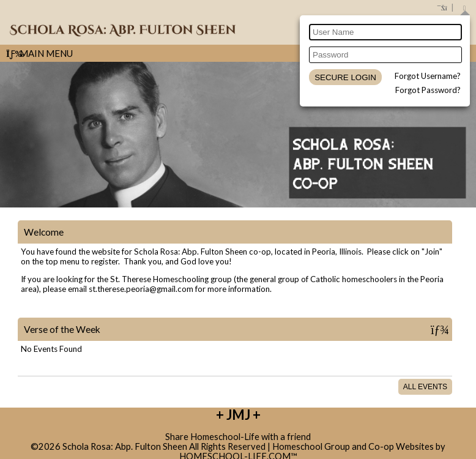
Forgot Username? (428, 76)
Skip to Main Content (238, 427)
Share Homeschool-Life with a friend (238, 437)
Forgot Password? (428, 90)
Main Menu (39, 53)
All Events (425, 387)
